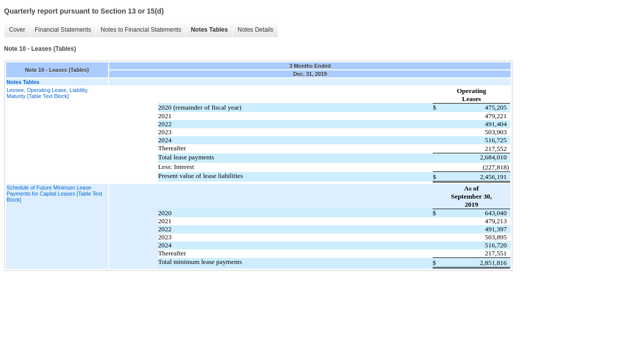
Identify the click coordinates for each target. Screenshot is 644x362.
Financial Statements (63, 30)
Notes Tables (209, 30)
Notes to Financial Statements (141, 30)
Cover (17, 30)
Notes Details (255, 30)
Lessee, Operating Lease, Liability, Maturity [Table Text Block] (48, 93)
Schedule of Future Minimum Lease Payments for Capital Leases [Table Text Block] (54, 194)
